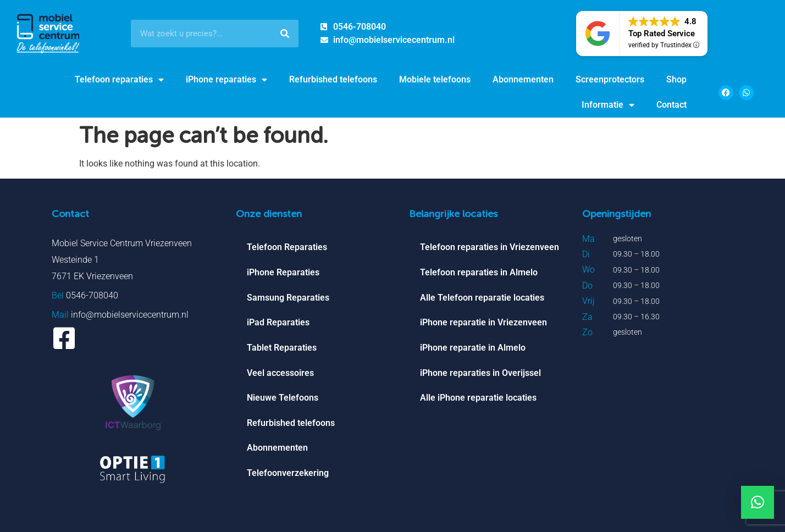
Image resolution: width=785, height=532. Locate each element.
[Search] (285, 34)
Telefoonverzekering (288, 475)
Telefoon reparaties (119, 80)
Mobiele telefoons (435, 79)
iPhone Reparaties (283, 273)
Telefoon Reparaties (287, 248)
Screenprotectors (610, 79)
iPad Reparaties (278, 323)
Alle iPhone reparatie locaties (478, 399)
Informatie (608, 105)
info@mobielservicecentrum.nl (130, 315)
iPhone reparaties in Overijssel (480, 374)
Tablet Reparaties (282, 349)
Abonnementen (523, 79)
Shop (676, 79)
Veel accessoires (280, 374)
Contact (671, 105)
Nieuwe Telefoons (283, 399)
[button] (758, 502)
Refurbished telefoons (333, 79)
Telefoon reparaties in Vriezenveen (490, 248)
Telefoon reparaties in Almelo (479, 273)
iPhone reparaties (226, 80)
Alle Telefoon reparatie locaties (482, 298)
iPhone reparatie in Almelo (473, 349)
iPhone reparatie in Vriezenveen (483, 323)
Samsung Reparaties (288, 298)
